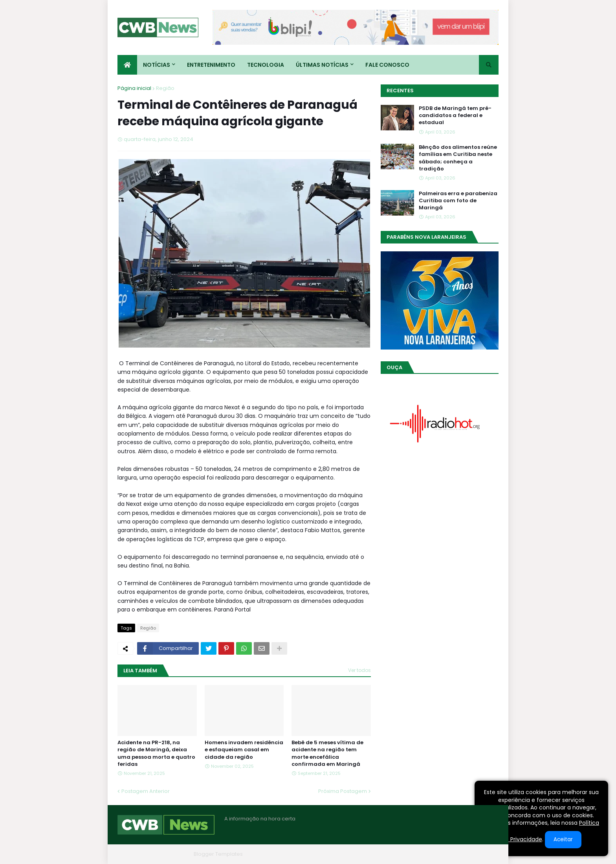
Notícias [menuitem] (157, 65)
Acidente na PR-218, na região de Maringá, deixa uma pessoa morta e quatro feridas (156, 753)
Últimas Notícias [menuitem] (322, 65)
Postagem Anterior (146, 791)
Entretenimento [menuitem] (211, 65)
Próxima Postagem (343, 791)
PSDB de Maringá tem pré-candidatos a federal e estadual (455, 115)
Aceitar (563, 839)
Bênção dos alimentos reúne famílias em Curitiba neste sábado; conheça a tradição (458, 158)
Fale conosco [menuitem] (387, 65)
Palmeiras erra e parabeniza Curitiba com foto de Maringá (458, 201)
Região (165, 88)
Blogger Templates (218, 854)
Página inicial (134, 88)
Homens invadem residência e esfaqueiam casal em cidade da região (244, 750)
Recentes (400, 91)
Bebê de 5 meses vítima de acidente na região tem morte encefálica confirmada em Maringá (327, 753)
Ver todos (359, 670)
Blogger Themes (169, 854)
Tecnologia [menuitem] (266, 65)
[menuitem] (127, 65)
